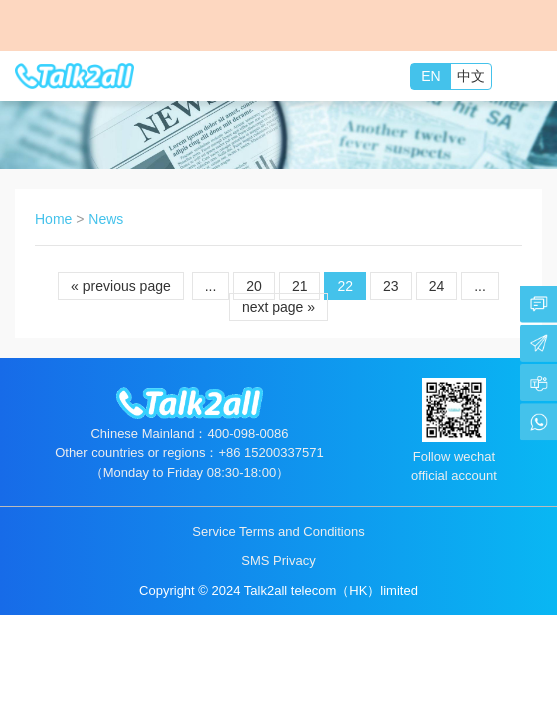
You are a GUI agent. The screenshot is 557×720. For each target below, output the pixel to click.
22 (345, 286)
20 (254, 286)
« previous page (121, 286)
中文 (471, 76)
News (105, 219)
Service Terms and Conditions (278, 531)
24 (437, 286)
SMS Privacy (278, 560)
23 (391, 286)
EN (430, 76)
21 (300, 286)
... (211, 286)
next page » (278, 307)
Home (53, 219)
